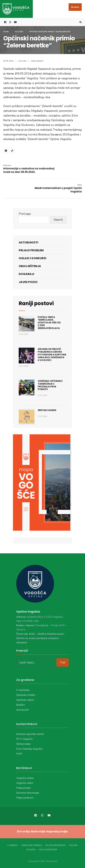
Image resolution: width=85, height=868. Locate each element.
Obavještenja (30, 266)
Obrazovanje (23, 744)
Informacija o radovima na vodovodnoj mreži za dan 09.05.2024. (29, 169)
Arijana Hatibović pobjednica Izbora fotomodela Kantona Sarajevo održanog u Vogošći (52, 354)
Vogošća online (25, 778)
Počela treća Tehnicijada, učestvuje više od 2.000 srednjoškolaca (49, 323)
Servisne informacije (28, 793)
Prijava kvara (23, 788)
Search (58, 220)
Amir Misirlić (37, 61)
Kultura (19, 32)
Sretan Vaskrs (47, 410)
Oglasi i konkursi (32, 258)
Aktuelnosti (28, 242)
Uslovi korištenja (48, 850)
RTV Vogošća (24, 739)
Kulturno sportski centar (30, 734)
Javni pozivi (28, 282)
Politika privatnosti (56, 845)
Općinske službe (26, 695)
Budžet (21, 705)
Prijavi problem (31, 250)
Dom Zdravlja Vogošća (29, 749)
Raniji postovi (36, 303)
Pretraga (25, 214)
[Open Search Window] (80, 22)
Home (6, 32)
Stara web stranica (32, 845)
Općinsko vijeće (25, 700)
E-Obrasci (13, 845)
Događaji (26, 274)
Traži (63, 662)
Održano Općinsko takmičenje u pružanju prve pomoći (50, 385)
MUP (19, 754)
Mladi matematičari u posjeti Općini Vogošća (58, 189)
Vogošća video (25, 783)
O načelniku (23, 690)
